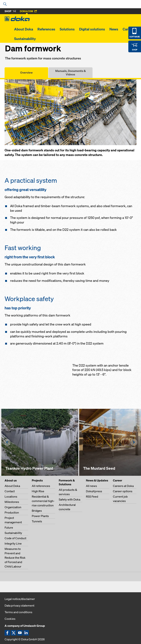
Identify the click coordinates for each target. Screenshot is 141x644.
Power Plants (40, 516)
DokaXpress (94, 491)
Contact (10, 491)
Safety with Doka (69, 499)
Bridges (37, 511)
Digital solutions (92, 29)
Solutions (67, 29)
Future (9, 527)
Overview (26, 72)
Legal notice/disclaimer (20, 599)
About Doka (24, 29)
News (114, 29)
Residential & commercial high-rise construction (43, 501)
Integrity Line (13, 543)
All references (41, 486)
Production (12, 512)
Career (128, 29)
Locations (11, 496)
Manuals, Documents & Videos (70, 73)
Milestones (12, 502)
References (46, 29)
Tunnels (37, 521)
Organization (13, 507)
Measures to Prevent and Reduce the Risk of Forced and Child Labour (15, 558)
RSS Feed (92, 496)
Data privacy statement (19, 605)
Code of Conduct (15, 538)
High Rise (38, 491)
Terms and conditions (18, 612)
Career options (123, 491)
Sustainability (25, 39)
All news (91, 486)
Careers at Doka (123, 486)
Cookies (10, 619)
